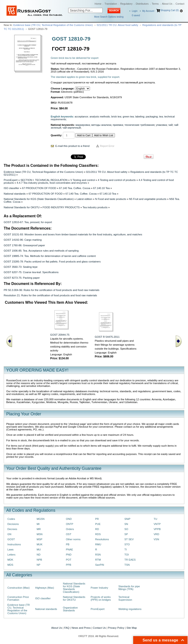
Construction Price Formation (18, 598)
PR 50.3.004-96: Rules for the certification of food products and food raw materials (52, 290)
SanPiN (100, 565)
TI (126, 549)
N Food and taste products (111, 199)
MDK (10, 560)
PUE (98, 524)
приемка (118, 125)
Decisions (13, 524)
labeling (140, 117)
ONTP (70, 524)
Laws (11, 549)
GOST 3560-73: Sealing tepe (21, 267)
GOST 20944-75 (60, 335)
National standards (15, 194)
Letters (11, 555)
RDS (98, 534)
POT (69, 560)
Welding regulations (130, 609)
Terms (155, 4)
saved (136, 15)
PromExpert (11, 180)
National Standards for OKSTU (22, 207)
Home (98, 4)
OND (69, 519)
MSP (40, 539)
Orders (70, 529)
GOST (11, 539)
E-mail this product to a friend (72, 146)
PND (69, 555)
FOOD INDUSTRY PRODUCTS (61, 207)
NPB (39, 560)
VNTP (157, 524)
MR (39, 529)
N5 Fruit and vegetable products (148, 199)
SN (126, 524)
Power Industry (99, 588)
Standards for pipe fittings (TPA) (129, 588)
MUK (40, 544)
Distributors (142, 4)
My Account (148, 11)
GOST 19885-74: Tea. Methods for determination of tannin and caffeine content (50, 256)
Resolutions (102, 539)
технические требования (139, 125)
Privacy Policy (116, 628)
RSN (98, 555)
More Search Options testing (109, 17)
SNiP (127, 519)
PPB (69, 565)
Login (135, 11)
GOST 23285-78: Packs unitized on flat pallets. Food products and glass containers (52, 262)
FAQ (67, 628)
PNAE (69, 549)
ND (39, 555)
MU (39, 549)
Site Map (132, 628)
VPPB (157, 529)
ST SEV (129, 539)
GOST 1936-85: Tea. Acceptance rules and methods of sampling (41, 251)
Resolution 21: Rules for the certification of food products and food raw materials (50, 295)
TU (156, 519)
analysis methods (100, 117)
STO (127, 544)
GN (9, 534)
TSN (127, 565)
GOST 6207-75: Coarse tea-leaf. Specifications (31, 272)
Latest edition (84, 199)
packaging (152, 117)
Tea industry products (95, 207)
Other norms (73, 539)
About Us (167, 4)
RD (97, 529)
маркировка (83, 125)
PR (97, 519)
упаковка (161, 125)
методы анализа (101, 125)
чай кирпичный (72, 128)
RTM (98, 560)
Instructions (14, 544)
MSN (40, 534)
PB (68, 544)
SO (126, 529)
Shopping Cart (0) (170, 10)
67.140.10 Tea (102, 188)
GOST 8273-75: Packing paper (22, 278)
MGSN (41, 519)
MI (38, 524)
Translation (111, 4)
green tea (128, 117)
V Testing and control (83, 180)
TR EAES (130, 560)
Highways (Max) (45, 588)
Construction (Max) (18, 588)
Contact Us (99, 628)
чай (171, 125)
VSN (156, 539)
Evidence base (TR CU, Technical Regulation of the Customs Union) (53, 25)
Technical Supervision (125, 598)
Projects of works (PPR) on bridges (101, 598)
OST (69, 534)
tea (161, 117)
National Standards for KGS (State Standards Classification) (39, 199)
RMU (98, 544)
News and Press (81, 628)
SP (126, 534)
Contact (180, 4)
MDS (10, 565)
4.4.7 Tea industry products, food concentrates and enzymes (52, 183)
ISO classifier (11, 188)
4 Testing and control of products (117, 180)
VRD (157, 534)
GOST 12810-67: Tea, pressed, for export (28, 222)
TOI (127, 555)
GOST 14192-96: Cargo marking (23, 240)
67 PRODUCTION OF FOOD (39, 188)
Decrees (12, 529)
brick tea (116, 117)
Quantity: (56, 135)
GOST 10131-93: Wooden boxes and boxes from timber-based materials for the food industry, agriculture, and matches (73, 234)
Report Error (107, 146)
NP (39, 565)
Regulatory (126, 4)
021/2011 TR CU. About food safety (118, 25)
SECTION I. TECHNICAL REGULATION (44, 180)
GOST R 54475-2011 (107, 337)
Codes (11, 519)
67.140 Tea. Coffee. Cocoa (75, 188)
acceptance (81, 117)
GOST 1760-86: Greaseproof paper (24, 245)
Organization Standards (70, 609)
